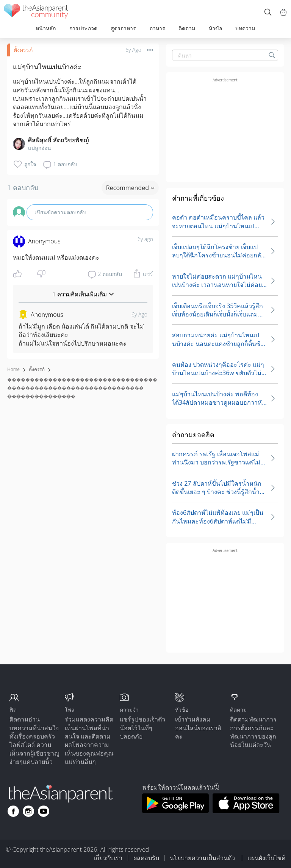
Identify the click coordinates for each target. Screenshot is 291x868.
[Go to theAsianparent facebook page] (13, 811)
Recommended (130, 188)
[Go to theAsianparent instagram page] (28, 811)
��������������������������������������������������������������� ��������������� (82, 388)
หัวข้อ (215, 28)
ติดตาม (187, 28)
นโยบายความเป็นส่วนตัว (203, 858)
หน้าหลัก (46, 28)
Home (13, 369)
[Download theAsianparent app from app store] (246, 811)
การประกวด (83, 28)
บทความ (245, 28)
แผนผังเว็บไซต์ (266, 858)
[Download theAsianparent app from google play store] (175, 811)
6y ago (145, 239)
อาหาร (157, 28)
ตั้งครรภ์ (23, 50)
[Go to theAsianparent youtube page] (44, 811)
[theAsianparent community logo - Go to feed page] (36, 12)
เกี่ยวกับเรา (108, 858)
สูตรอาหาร (123, 28)
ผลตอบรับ (146, 858)
